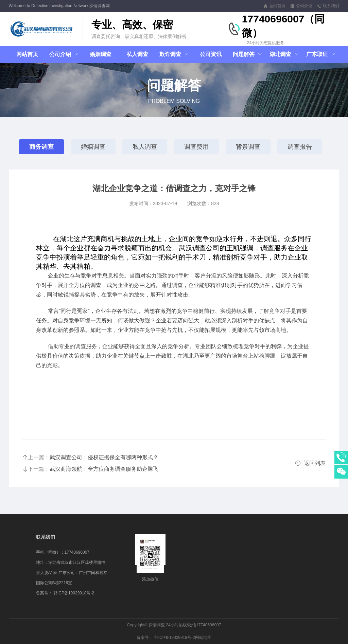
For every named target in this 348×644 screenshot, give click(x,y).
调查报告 (300, 147)
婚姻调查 (93, 147)
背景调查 (248, 147)
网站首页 (27, 54)
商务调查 (41, 147)
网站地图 (203, 638)
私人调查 (145, 147)
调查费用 (196, 147)
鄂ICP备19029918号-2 (74, 593)
